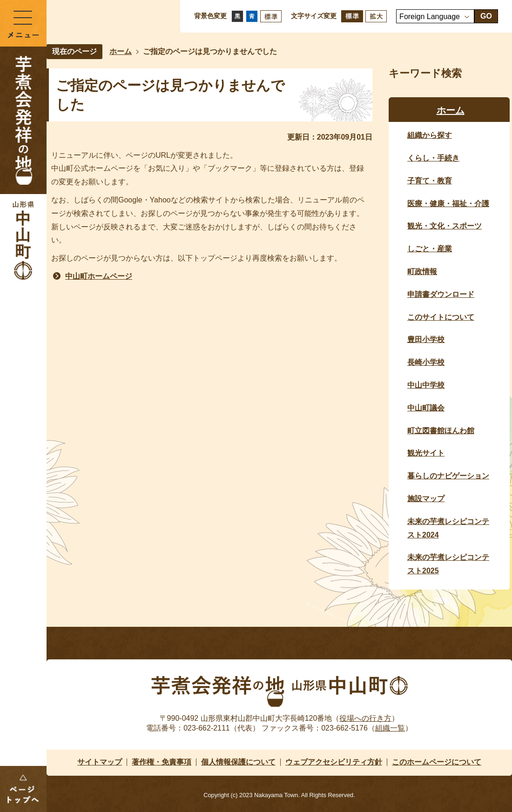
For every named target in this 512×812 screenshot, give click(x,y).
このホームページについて (437, 762)
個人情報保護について (238, 762)
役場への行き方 (365, 718)
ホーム (121, 51)
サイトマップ (100, 762)
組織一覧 (390, 728)
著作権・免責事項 (162, 762)
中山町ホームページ (99, 276)
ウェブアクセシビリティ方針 (334, 762)
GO (486, 16)
